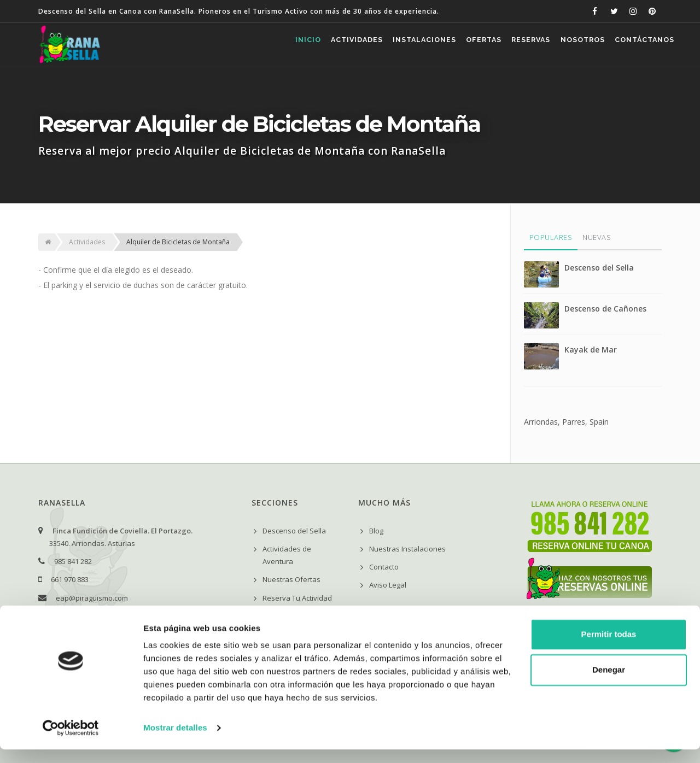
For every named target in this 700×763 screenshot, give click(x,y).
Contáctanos (641, 45)
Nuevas (597, 237)
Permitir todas (609, 648)
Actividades (310, 45)
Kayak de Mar (591, 350)
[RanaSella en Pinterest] (652, 11)
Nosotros (570, 45)
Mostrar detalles (175, 741)
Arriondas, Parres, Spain (566, 422)
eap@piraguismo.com (92, 598)
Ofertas (454, 45)
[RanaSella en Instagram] (633, 11)
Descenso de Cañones (605, 309)
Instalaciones (387, 45)
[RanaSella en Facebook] (595, 11)
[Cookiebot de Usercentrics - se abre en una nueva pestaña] (71, 742)
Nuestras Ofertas (291, 579)
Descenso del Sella (599, 268)
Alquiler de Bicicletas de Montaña (178, 242)
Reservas (510, 45)
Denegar (609, 683)
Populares (551, 237)
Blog (376, 531)
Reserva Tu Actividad (297, 598)
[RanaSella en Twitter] (614, 11)
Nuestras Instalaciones (407, 549)
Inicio (253, 45)
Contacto (384, 567)
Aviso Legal (388, 585)
